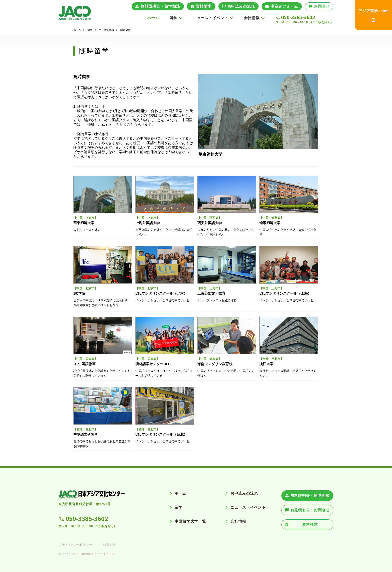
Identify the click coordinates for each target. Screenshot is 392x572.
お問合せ (322, 6)
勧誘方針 (110, 545)
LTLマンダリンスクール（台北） (161, 434)
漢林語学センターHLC (153, 364)
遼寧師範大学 (270, 223)
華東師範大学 (210, 154)
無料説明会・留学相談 (160, 6)
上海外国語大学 (148, 223)
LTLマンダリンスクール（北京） (161, 293)
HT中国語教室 (85, 364)
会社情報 (238, 521)
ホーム (153, 18)
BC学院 (79, 293)
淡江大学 (266, 364)
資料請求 (204, 6)
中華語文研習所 (86, 434)
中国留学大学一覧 (190, 521)
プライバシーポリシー (76, 545)
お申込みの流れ (241, 6)
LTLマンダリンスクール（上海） (285, 293)
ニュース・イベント (248, 507)
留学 (90, 30)
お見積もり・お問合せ (310, 510)
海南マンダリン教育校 (215, 364)
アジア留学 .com (374, 11)
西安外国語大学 (210, 223)
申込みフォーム (284, 6)
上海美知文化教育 (211, 293)
